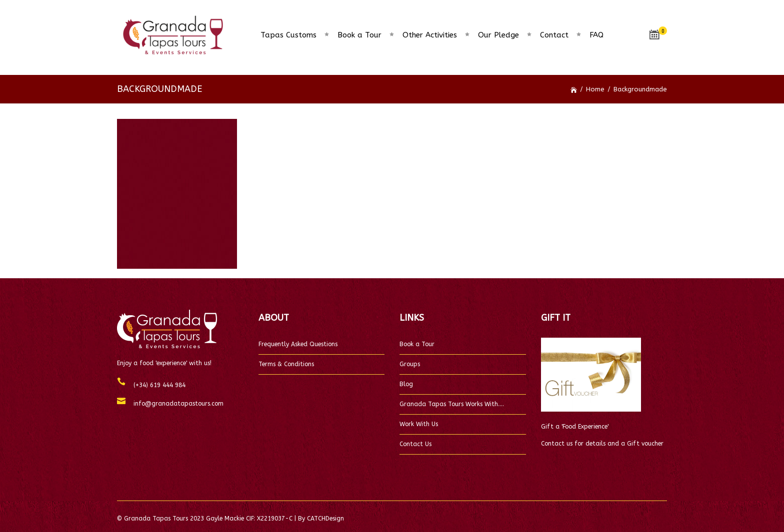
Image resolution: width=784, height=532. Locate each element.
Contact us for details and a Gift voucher (602, 444)
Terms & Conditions (286, 364)
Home (595, 89)
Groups (410, 364)
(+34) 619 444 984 (155, 385)
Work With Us (419, 424)
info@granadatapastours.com (174, 404)
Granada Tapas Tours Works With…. (452, 404)
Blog (406, 384)
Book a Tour (417, 344)
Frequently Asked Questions (298, 344)
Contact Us (415, 444)
